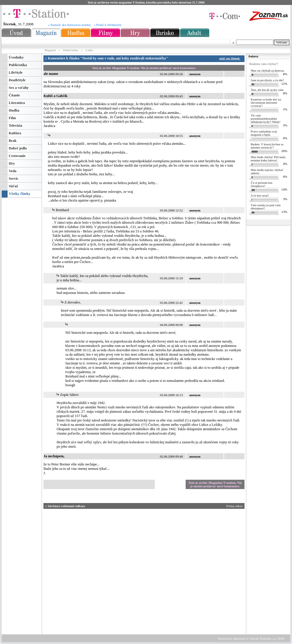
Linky (89, 50)
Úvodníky (16, 57)
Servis (13, 179)
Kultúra (15, 133)
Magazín (51, 50)
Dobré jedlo (18, 148)
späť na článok (231, 58)
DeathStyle (17, 80)
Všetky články (20, 194)
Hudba (14, 110)
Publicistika (71, 50)
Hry (12, 163)
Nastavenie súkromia (231, 638)
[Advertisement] (200, 602)
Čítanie (14, 95)
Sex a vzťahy (19, 88)
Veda (13, 171)
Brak (13, 141)
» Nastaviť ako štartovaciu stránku (69, 25)
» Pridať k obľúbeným (108, 25)
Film (12, 118)
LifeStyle (16, 73)
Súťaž (13, 186)
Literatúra (17, 103)
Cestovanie (17, 156)
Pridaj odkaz (235, 506)
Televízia (15, 126)
